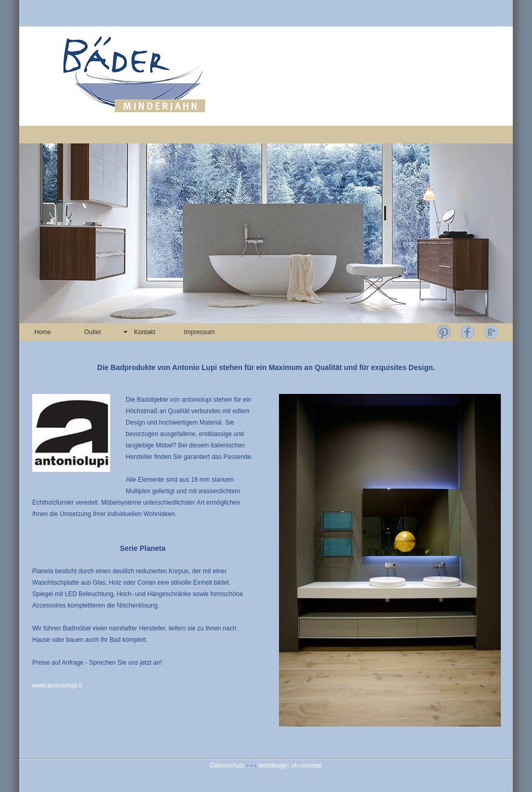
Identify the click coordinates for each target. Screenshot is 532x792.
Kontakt (145, 332)
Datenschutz (228, 765)
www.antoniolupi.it (57, 685)
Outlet (92, 332)
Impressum (199, 332)
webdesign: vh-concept (290, 765)
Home (43, 332)
